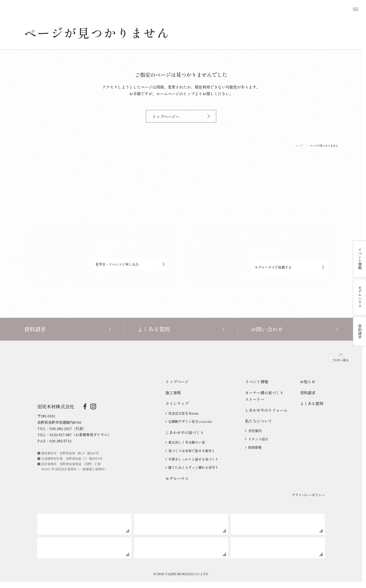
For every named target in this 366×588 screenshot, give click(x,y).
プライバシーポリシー (308, 495)
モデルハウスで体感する (290, 267)
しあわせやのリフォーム (266, 410)
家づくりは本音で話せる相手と (190, 451)
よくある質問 (312, 403)
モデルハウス (177, 478)
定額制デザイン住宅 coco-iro (189, 421)
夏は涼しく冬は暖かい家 (185, 442)
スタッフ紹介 (256, 439)
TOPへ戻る (341, 358)
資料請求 (308, 393)
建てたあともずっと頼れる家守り (192, 467)
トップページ (177, 381)
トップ (299, 146)
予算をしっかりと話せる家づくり (192, 459)
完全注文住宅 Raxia (182, 413)
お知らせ (308, 381)
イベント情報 (257, 381)
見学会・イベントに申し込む (130, 264)
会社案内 (253, 431)
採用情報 (253, 447)
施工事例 (173, 393)
